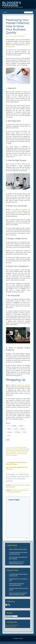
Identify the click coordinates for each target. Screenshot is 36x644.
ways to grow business (22, 454)
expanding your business (24, 449)
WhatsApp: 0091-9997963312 (12, 625)
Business (19, 447)
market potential (13, 452)
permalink (14, 455)
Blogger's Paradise (12, 4)
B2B (9, 235)
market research (20, 452)
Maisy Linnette (21, 36)
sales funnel (13, 454)
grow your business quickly (12, 450)
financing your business (23, 385)
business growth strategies (12, 449)
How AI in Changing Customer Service (18, 549)
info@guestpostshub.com (11, 627)
